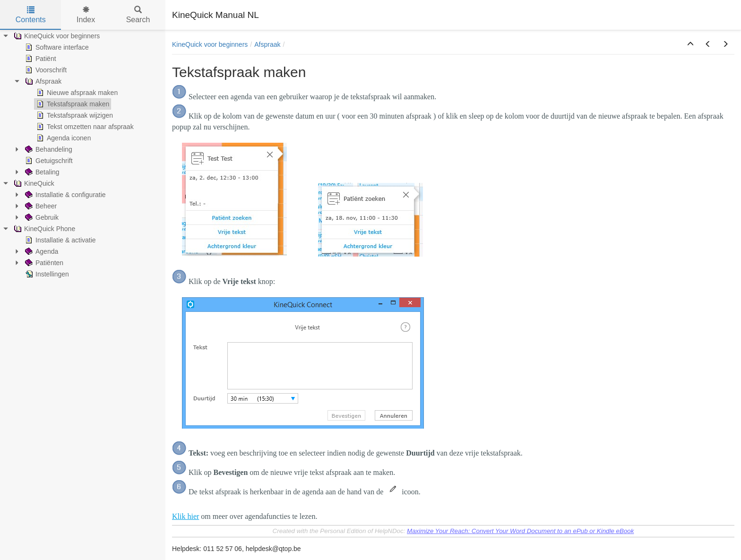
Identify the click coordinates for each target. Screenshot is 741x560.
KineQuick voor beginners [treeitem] (56, 36)
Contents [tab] (31, 15)
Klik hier (185, 516)
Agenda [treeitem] (41, 251)
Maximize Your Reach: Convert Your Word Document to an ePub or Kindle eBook (520, 531)
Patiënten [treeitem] (43, 263)
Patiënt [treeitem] (40, 59)
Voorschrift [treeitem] (45, 70)
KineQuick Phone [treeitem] (43, 229)
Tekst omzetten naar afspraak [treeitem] (84, 127)
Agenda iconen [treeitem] (63, 138)
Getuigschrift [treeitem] (48, 161)
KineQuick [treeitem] (33, 183)
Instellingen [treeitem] (46, 274)
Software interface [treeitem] (56, 47)
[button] (690, 44)
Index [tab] (86, 15)
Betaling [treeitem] (41, 172)
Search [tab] (138, 15)
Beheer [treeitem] (40, 206)
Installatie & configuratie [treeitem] (65, 195)
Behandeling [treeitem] (48, 149)
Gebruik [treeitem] (41, 217)
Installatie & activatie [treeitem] (60, 240)
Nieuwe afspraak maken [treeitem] (76, 93)
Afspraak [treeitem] (42, 81)
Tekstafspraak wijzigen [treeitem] (74, 115)
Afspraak (267, 44)
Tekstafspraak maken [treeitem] (72, 104)
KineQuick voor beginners (210, 44)
